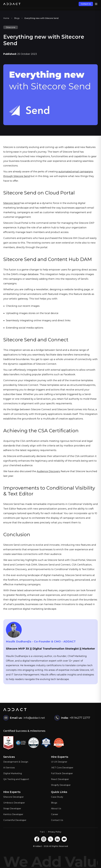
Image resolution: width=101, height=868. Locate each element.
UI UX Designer (59, 762)
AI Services (9, 768)
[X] (50, 839)
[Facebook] (37, 839)
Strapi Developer (12, 809)
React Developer (60, 779)
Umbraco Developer (14, 803)
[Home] (12, 4)
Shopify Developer (61, 785)
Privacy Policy (55, 832)
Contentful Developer (15, 820)
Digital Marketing (13, 773)
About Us (56, 809)
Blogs (17, 18)
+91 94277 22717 (80, 718)
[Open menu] (96, 4)
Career (55, 814)
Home (6, 18)
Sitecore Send (11, 203)
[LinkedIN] (57, 839)
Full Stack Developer (62, 773)
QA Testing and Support (16, 779)
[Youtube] (64, 839)
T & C (42, 832)
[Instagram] (44, 839)
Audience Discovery (48, 471)
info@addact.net (34, 718)
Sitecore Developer (13, 797)
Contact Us (86, 4)
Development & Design (16, 762)
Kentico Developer (13, 814)
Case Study (57, 797)
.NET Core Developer (62, 768)
